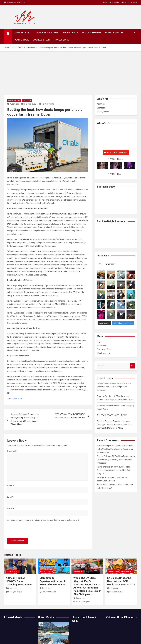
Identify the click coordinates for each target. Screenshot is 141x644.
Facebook (107, 2)
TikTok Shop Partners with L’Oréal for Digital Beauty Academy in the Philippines (115, 446)
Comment (12, 451)
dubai (20, 398)
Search (132, 363)
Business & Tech (41, 40)
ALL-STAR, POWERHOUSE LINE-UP (112, 413)
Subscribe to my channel (116, 152)
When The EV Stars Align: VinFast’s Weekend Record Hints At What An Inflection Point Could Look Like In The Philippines (87, 586)
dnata (15, 398)
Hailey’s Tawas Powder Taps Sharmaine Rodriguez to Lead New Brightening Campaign (114, 384)
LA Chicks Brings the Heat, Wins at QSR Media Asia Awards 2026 (121, 581)
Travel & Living (61, 40)
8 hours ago (12, 588)
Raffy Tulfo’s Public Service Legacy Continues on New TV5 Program (114, 468)
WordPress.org (103, 351)
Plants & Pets (22, 40)
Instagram (126, 2)
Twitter (117, 2)
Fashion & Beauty (23, 33)
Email (135, 2)
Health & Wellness (92, 33)
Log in (99, 339)
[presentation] (27, 530)
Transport (27, 100)
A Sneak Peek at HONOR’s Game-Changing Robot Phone (19, 581)
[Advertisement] (71, 71)
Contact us (102, 108)
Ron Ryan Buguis (29, 104)
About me (101, 104)
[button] (120, 159)
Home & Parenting (115, 33)
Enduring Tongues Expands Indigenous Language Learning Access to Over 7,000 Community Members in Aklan (114, 422)
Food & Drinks (71, 33)
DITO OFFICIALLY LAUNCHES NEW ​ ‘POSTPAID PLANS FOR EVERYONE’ (70, 416)
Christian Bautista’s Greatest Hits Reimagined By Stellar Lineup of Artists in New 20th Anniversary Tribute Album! (25, 419)
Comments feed (104, 347)
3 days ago (113, 588)
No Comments (48, 104)
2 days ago (45, 588)
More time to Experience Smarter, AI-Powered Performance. (53, 581)
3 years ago (13, 104)
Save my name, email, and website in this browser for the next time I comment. (45, 520)
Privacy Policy (103, 112)
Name (11, 486)
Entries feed (102, 343)
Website (11, 508)
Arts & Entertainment (48, 33)
